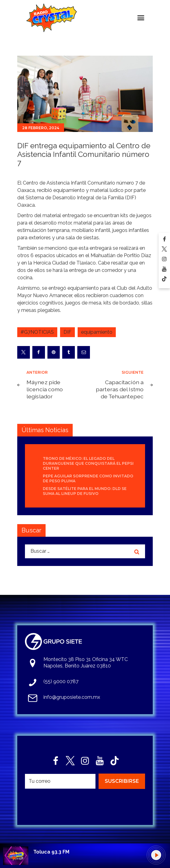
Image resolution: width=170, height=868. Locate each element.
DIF (67, 332)
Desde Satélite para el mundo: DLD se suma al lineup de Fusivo (85, 491)
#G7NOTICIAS (37, 332)
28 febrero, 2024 (41, 128)
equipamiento (97, 332)
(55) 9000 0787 (61, 681)
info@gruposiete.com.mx (72, 697)
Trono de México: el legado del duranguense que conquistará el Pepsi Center (88, 463)
